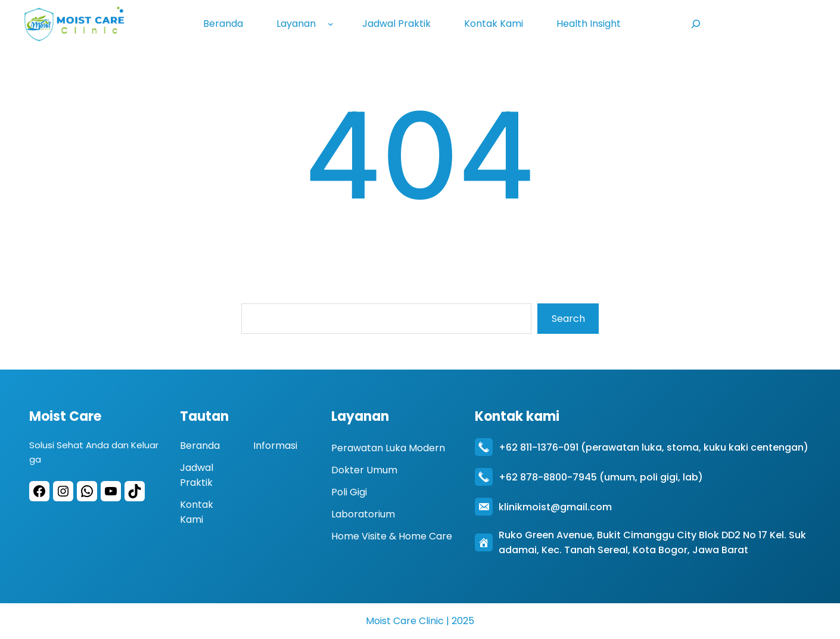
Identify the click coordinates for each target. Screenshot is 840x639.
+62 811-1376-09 (537, 447)
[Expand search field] (696, 24)
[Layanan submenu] (333, 24)
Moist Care (65, 416)
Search (568, 319)
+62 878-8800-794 (545, 477)
